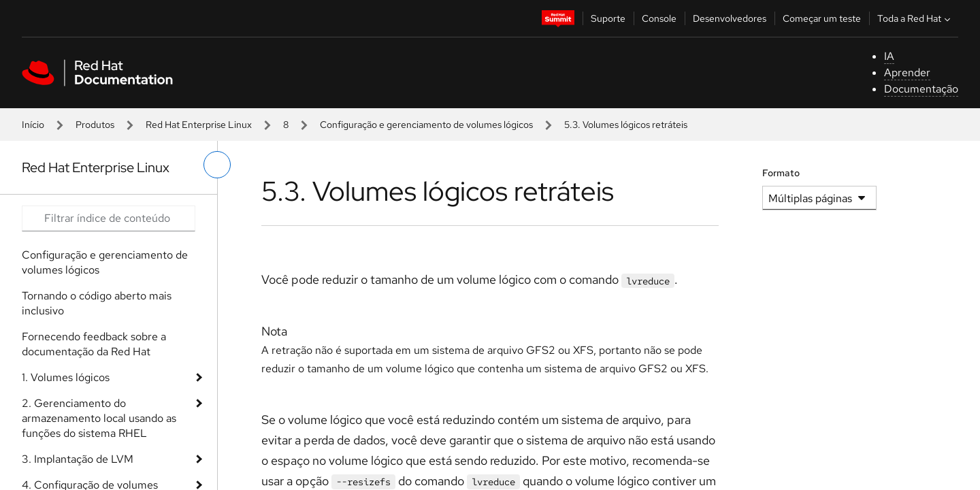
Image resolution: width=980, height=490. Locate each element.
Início (33, 125)
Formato (781, 173)
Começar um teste (822, 18)
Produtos (95, 125)
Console (659, 18)
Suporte (608, 18)
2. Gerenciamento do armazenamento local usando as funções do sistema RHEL (99, 418)
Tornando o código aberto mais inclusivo (97, 303)
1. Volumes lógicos (66, 377)
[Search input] (109, 218)
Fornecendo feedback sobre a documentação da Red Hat (94, 344)
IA (889, 56)
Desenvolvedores (730, 18)
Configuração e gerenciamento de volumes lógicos (426, 125)
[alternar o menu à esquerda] (217, 165)
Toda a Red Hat (915, 18)
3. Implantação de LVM (78, 459)
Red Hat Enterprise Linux (199, 125)
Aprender (907, 72)
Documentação (921, 89)
